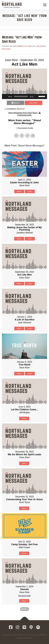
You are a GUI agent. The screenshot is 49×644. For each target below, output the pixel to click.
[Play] (5, 96)
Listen (35, 103)
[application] (24, 96)
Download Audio (24, 115)
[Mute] (36, 96)
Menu (44, 5)
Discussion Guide (26, 128)
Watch (17, 103)
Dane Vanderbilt (26, 638)
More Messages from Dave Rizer (23, 113)
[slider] (21, 96)
